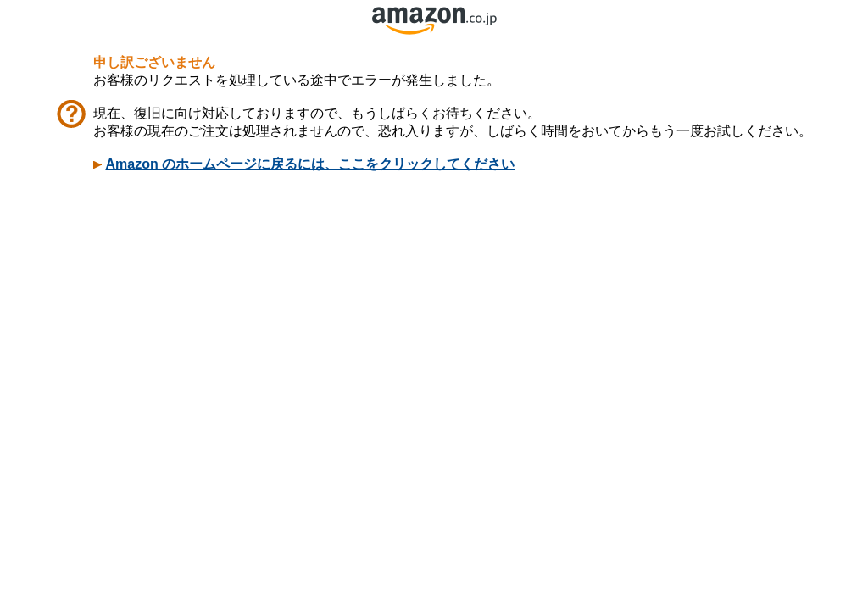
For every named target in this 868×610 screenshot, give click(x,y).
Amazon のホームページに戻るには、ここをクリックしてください (310, 164)
